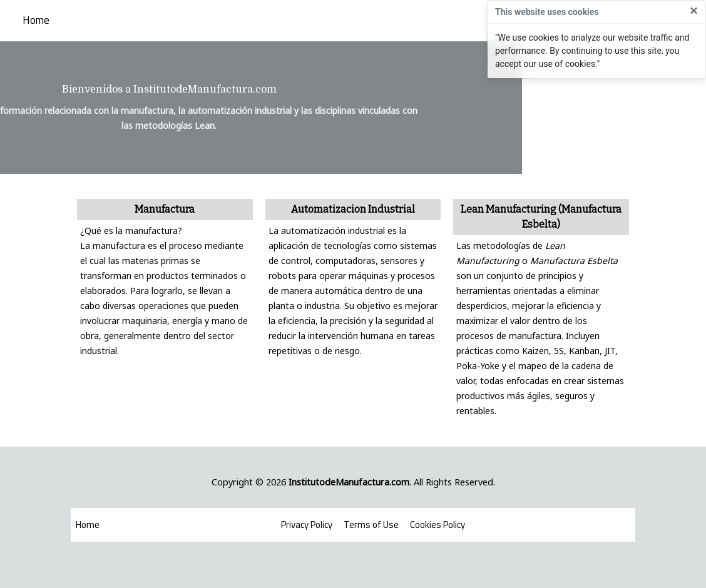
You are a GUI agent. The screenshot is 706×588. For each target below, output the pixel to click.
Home (36, 20)
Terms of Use (371, 525)
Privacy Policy (307, 525)
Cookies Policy (437, 525)
